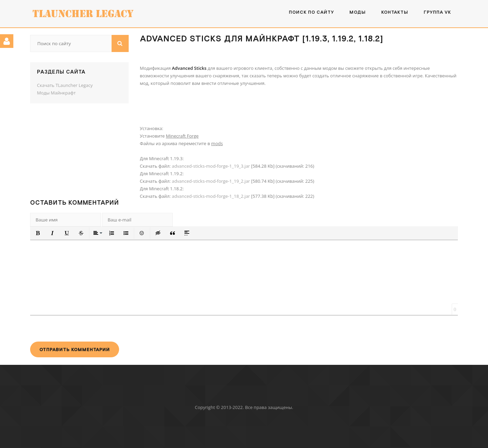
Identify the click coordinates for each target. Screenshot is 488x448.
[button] (38, 233)
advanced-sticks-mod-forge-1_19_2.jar (211, 181)
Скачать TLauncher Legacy (65, 85)
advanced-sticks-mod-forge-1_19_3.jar (211, 166)
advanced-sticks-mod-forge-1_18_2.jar (211, 196)
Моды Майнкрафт (56, 93)
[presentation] (82, 328)
